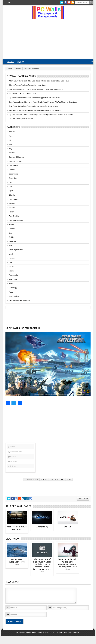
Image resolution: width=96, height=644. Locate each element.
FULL (69, 479)
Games (11, 225)
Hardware (12, 241)
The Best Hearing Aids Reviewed (21, 119)
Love (11, 262)
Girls (10, 233)
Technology (13, 288)
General (12, 229)
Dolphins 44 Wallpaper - (17, 562)
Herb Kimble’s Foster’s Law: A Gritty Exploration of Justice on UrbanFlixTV (36, 89)
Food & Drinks (14, 216)
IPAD (62, 479)
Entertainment (14, 199)
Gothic (11, 237)
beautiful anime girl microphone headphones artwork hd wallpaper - (68, 564)
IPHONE (44, 479)
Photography (13, 275)
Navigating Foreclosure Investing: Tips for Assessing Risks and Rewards (35, 110)
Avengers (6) (42, 527)
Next (86, 499)
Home (10, 69)
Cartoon (12, 170)
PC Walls (60, 632)
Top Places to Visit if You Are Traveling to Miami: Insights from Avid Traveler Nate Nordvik (41, 115)
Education (12, 195)
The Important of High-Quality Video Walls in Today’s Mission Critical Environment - (42, 565)
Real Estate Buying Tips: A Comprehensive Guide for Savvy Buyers (33, 106)
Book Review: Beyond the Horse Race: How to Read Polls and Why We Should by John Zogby (43, 102)
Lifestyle (12, 258)
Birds (11, 144)
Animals (12, 132)
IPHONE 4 (54, 479)
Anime (11, 136)
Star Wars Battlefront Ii (23, 328)
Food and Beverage (16, 220)
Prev (80, 499)
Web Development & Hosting (19, 300)
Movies (18, 69)
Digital (11, 191)
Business (12, 153)
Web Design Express (35, 632)
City (10, 182)
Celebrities (13, 178)
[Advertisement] (50, 38)
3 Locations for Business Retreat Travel (23, 94)
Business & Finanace (16, 157)
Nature (11, 271)
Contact (8, 2)
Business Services (15, 161)
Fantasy (12, 203)
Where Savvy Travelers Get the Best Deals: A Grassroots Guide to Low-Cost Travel (39, 81)
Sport (11, 284)
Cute (10, 187)
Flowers (12, 212)
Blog (10, 149)
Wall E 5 (68, 527)
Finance (12, 208)
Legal (11, 254)
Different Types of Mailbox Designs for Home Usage (28, 85)
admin (12, 447)
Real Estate (13, 279)
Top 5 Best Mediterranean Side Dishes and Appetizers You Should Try (34, 98)
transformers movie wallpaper (17, 528)
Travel (11, 292)
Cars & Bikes (13, 166)
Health (11, 246)
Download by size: (32, 479)
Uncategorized (14, 296)
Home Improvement (16, 250)
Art (10, 140)
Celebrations (13, 174)
